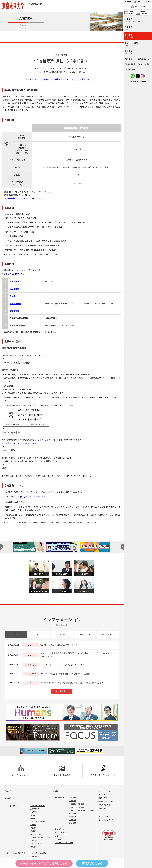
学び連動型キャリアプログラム (40, 837)
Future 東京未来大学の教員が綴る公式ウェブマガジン (33, 732)
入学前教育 (59, 839)
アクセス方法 (103, 816)
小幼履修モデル (35, 812)
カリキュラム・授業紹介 (38, 853)
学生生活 (102, 795)
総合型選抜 (73, 801)
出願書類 (57, 79)
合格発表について (89, 79)
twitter (138, 76)
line (133, 76)
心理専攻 (33, 825)
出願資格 (45, 79)
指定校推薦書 (15, 303)
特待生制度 (73, 798)
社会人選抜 (73, 816)
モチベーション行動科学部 (16, 853)
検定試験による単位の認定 (64, 843)
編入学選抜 (73, 823)
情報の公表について (106, 801)
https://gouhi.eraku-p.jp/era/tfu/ (32, 496)
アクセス (139, 2)
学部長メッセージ (36, 844)
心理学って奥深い (36, 834)
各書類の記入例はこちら (14, 274)
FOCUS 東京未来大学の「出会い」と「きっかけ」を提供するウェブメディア (90, 732)
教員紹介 (33, 847)
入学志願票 (14, 281)
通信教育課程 (34, 4)
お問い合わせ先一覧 (106, 820)
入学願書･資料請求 (62, 771)
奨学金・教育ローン (62, 833)
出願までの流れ (71, 79)
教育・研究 (103, 798)
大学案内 (8, 791)
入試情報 (56, 791)
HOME (129, 2)
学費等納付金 (59, 829)
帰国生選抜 (73, 813)
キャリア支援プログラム (38, 821)
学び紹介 (33, 815)
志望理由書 (14, 289)
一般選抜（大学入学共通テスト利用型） (82, 810)
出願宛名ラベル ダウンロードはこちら (20, 443)
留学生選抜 (73, 820)
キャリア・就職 (104, 791)
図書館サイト (103, 808)
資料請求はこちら (92, 863)
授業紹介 (33, 818)
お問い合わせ (134, 82)
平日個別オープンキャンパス (103, 771)
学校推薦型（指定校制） (77, 804)
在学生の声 (34, 840)
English (148, 2)
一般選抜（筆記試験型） (77, 807)
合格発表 (58, 836)
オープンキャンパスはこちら (44, 863)
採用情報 (143, 82)
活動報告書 (14, 311)
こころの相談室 (130, 69)
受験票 (12, 296)
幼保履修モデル (35, 809)
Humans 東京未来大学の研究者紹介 (62, 712)
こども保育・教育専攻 (38, 806)
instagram (143, 76)
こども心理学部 (12, 806)
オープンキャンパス (21, 771)
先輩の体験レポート (37, 856)
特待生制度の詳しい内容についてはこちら (24, 198)
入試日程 (33, 79)
